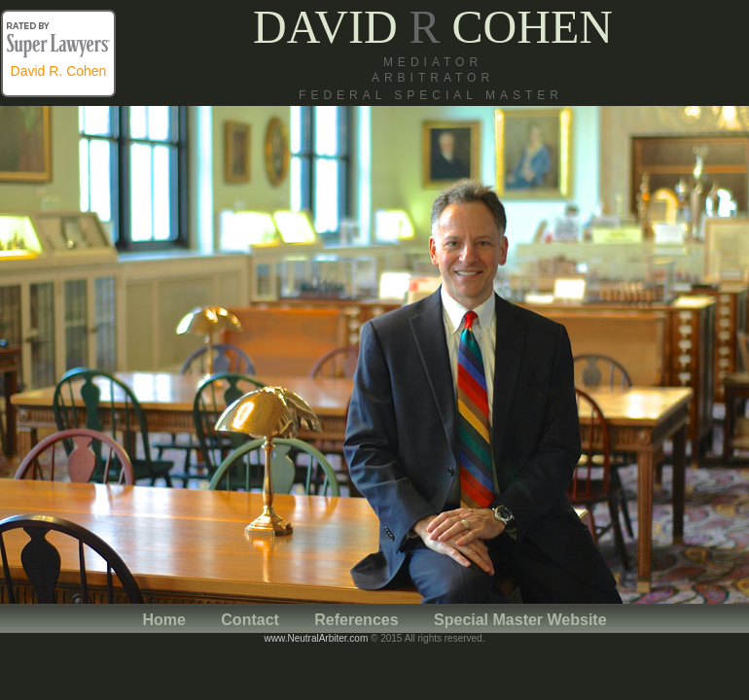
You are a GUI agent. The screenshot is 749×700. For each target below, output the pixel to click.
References (356, 620)
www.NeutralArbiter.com (317, 638)
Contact (252, 620)
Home (163, 620)
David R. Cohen (59, 71)
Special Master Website (520, 620)
